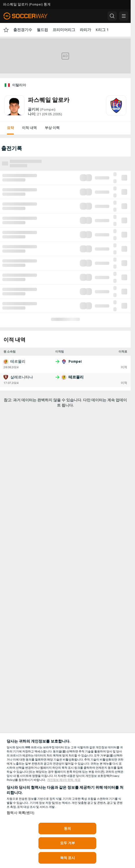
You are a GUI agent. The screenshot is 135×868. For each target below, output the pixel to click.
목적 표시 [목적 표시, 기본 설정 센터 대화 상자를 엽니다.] (68, 858)
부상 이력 (52, 128)
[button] (112, 16)
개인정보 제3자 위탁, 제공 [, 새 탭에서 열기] (64, 780)
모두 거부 (68, 843)
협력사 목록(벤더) (21, 813)
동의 (67, 829)
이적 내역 (29, 128)
